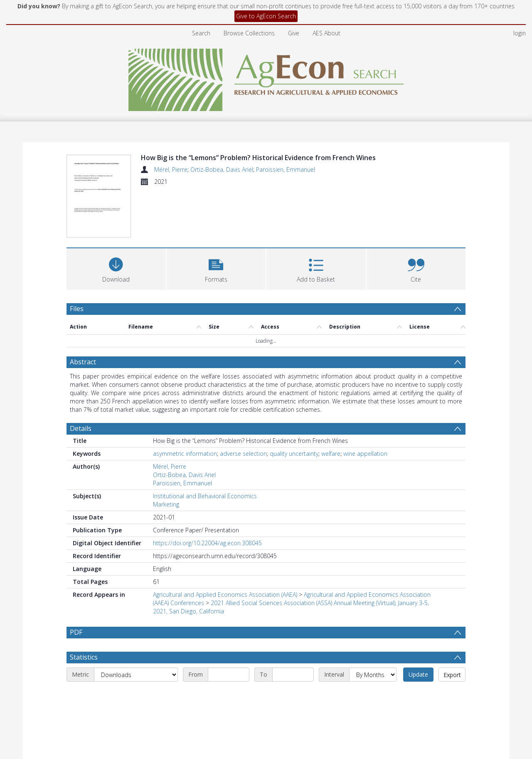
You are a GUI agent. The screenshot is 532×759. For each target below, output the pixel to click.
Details (81, 380)
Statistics (84, 608)
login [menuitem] (520, 33)
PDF (76, 583)
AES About (326, 33)
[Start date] (229, 626)
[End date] (293, 626)
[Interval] (373, 626)
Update (418, 626)
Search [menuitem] (201, 33)
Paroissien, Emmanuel (286, 169)
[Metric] (136, 626)
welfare (331, 405)
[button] (216, 219)
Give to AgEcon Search (266, 16)
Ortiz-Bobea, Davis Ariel (222, 169)
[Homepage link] (266, 78)
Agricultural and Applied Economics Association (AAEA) (225, 546)
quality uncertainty (294, 405)
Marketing (166, 456)
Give (294, 33)
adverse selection (243, 405)
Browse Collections (249, 33)
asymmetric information (185, 405)
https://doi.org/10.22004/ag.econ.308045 (207, 494)
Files (77, 260)
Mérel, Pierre (171, 169)
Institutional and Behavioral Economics (205, 447)
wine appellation (365, 405)
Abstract (83, 313)
